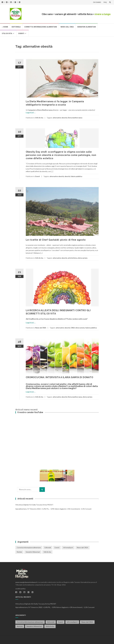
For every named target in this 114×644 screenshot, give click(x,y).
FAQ (105, 2)
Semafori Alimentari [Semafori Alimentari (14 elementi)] (33, 552)
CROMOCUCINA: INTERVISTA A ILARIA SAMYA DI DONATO (59, 377)
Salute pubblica (76, 176)
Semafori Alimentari (87, 27)
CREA (73, 328)
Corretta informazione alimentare (41, 27)
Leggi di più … (31, 113)
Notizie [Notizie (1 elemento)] (19, 552)
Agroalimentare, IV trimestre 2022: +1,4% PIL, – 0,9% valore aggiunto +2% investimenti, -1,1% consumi (53, 509)
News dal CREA (67, 27)
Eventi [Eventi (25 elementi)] (57, 547)
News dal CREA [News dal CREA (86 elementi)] (82, 547)
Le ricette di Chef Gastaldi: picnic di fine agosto (56, 240)
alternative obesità (60, 118)
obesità (67, 176)
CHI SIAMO (97, 2)
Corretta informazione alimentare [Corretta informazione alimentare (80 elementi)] (29, 547)
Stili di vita (7, 33)
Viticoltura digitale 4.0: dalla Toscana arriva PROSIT (34, 505)
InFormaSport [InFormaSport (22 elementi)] (68, 547)
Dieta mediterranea (75, 118)
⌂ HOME (5, 27)
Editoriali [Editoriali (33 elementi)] (48, 547)
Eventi (21, 33)
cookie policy (20, 589)
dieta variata (83, 258)
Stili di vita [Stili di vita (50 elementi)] (47, 552)
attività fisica (73, 258)
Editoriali (16, 27)
